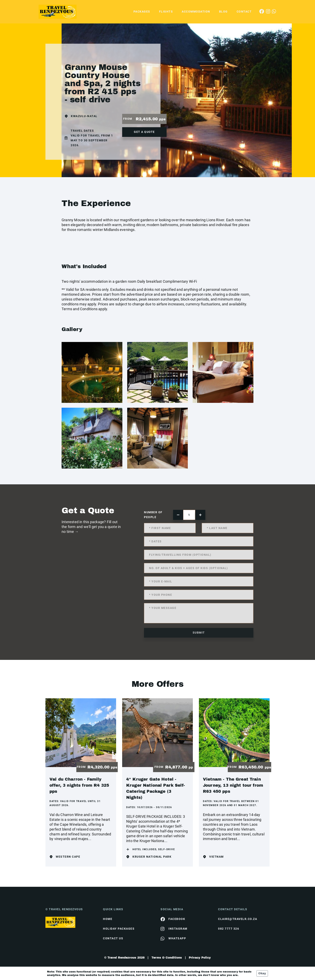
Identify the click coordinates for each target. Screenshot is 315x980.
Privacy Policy (200, 958)
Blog (223, 12)
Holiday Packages (119, 929)
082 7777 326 (229, 929)
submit (199, 633)
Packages (142, 12)
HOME (108, 919)
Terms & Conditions (167, 958)
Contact (244, 12)
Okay (262, 973)
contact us (113, 938)
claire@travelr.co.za (238, 919)
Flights (166, 12)
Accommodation (196, 12)
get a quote (144, 132)
